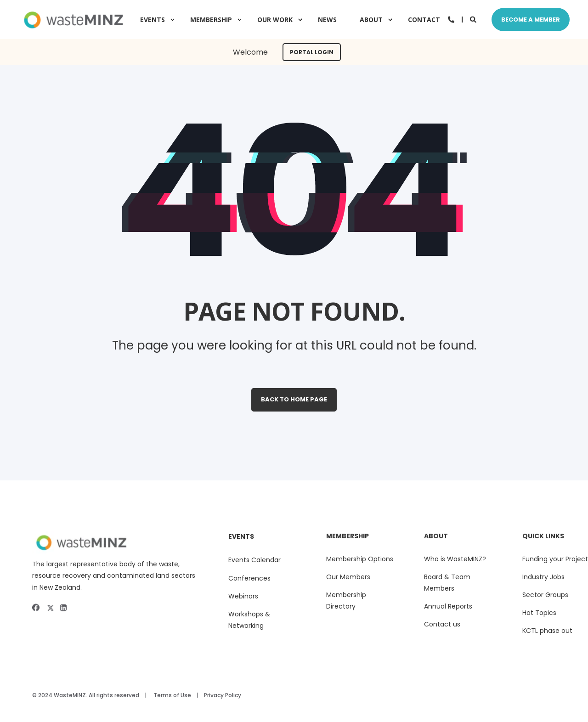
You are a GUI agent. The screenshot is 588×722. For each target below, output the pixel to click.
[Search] (474, 19)
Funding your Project (555, 559)
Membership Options (360, 559)
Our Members (348, 577)
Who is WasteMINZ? (455, 559)
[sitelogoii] (116, 542)
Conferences (249, 578)
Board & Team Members (447, 583)
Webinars (243, 596)
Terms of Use (172, 695)
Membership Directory (346, 601)
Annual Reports (448, 606)
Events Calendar (254, 560)
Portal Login (312, 52)
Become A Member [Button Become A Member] (531, 19)
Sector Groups (545, 595)
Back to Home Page (294, 399)
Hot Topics (539, 613)
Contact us (442, 624)
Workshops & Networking (249, 620)
